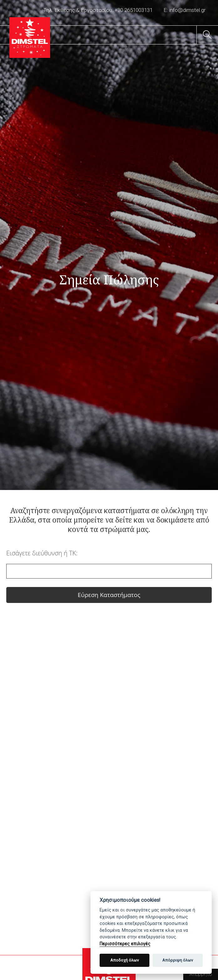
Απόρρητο (201, 974)
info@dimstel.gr (187, 10)
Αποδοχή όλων (125, 960)
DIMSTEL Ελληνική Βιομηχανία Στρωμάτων (30, 38)
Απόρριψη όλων (178, 960)
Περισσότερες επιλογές (125, 944)
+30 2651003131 (134, 10)
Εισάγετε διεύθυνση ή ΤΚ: (42, 553)
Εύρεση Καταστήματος (109, 595)
